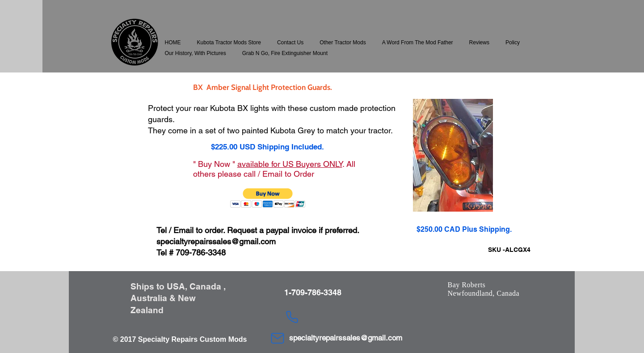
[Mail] (278, 338)
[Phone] (292, 317)
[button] (229, 43)
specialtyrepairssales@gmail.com (216, 241)
